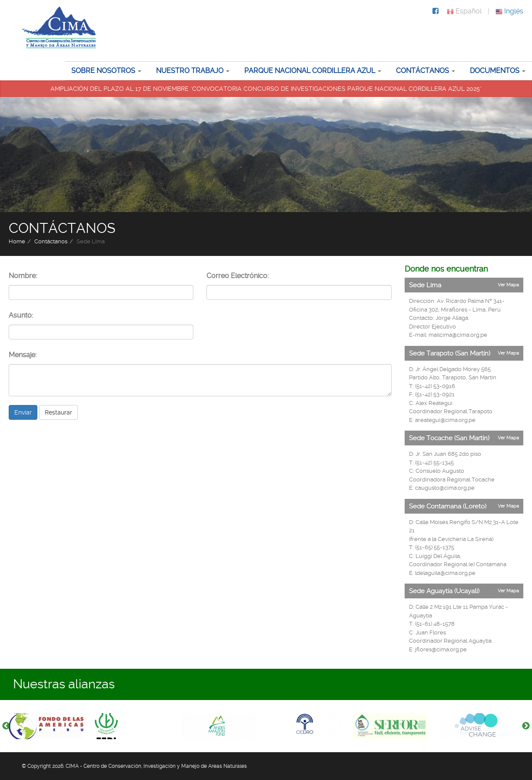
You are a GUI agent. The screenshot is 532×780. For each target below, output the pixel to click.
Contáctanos (422, 71)
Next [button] (526, 726)
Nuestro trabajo (190, 71)
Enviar (23, 412)
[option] (52, 726)
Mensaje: (23, 355)
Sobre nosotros (103, 71)
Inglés (509, 11)
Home (17, 241)
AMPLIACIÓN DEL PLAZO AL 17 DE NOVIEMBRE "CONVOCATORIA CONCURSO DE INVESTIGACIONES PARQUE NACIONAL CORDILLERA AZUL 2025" (266, 89)
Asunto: (21, 315)
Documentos (495, 71)
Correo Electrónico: (238, 276)
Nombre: (23, 276)
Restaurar (58, 412)
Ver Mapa (508, 285)
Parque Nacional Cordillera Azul (310, 71)
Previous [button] (6, 726)
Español (464, 11)
